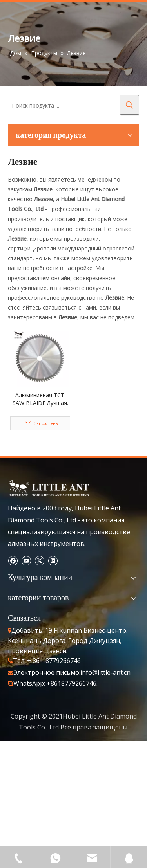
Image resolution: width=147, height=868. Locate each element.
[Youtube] (26, 561)
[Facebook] (13, 561)
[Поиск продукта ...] (64, 106)
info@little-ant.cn (105, 672)
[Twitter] (39, 561)
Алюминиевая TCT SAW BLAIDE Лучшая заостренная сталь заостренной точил (40, 399)
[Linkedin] (53, 561)
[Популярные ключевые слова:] (129, 105)
